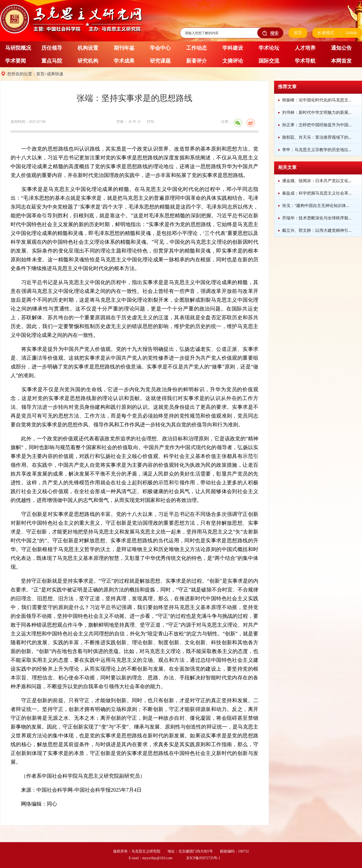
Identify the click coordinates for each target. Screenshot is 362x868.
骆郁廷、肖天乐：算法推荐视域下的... (317, 137)
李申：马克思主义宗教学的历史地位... (317, 150)
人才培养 (305, 48)
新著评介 (197, 61)
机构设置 (88, 48)
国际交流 (269, 61)
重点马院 (52, 61)
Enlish (352, 33)
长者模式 (326, 33)
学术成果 (124, 61)
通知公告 (341, 48)
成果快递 (55, 74)
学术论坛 (269, 48)
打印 (150, 122)
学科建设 (233, 48)
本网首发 (341, 61)
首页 (298, 33)
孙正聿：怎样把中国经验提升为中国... (317, 125)
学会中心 (160, 48)
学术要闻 (16, 61)
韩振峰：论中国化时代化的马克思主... (317, 100)
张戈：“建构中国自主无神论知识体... (316, 206)
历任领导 (52, 48)
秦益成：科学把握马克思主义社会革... (317, 193)
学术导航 (305, 61)
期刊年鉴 (124, 48)
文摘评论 (233, 61)
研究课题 (160, 61)
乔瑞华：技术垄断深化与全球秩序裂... (317, 218)
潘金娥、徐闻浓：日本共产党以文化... (317, 181)
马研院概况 (18, 48)
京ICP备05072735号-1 (203, 858)
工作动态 (197, 48)
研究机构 (88, 61)
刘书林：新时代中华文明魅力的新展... (317, 112)
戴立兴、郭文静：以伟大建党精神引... (317, 230)
